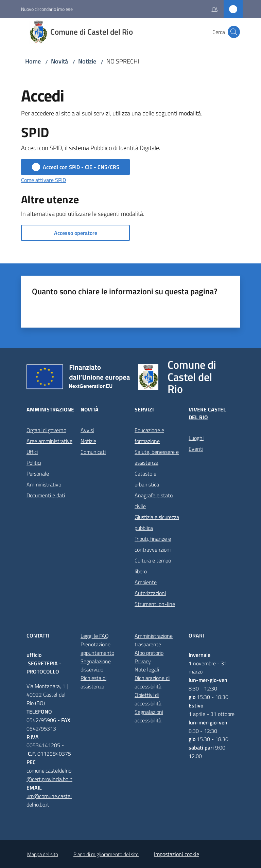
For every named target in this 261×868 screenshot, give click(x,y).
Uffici (32, 452)
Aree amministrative (49, 441)
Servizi (144, 410)
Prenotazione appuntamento (97, 649)
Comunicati (93, 452)
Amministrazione (50, 410)
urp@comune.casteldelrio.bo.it (49, 800)
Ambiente (146, 582)
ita (215, 9)
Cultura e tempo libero (153, 566)
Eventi (196, 449)
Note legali (147, 669)
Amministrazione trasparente (154, 640)
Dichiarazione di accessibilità (152, 682)
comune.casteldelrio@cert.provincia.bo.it (49, 775)
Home (33, 61)
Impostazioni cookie (177, 854)
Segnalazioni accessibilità (149, 716)
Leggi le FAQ (95, 636)
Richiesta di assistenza (93, 682)
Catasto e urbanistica (147, 479)
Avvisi (87, 430)
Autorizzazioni (150, 593)
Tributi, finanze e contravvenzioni (153, 544)
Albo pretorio (149, 653)
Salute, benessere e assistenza (157, 457)
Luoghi (196, 438)
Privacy (143, 661)
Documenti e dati (46, 495)
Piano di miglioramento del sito (106, 854)
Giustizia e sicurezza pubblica (157, 522)
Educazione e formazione (149, 436)
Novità (59, 61)
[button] (234, 32)
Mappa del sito (43, 854)
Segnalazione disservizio (96, 666)
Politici (34, 463)
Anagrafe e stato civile (154, 501)
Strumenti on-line (155, 604)
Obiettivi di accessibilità (148, 699)
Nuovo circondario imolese (47, 9)
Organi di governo (46, 430)
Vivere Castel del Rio (207, 413)
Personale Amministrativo (44, 479)
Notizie (87, 61)
